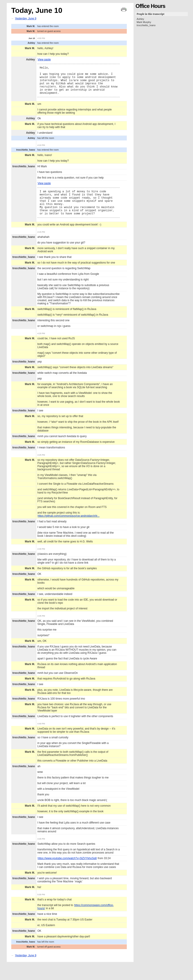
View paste (44, 60)
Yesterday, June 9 (26, 18)
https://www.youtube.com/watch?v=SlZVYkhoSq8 (67, 870)
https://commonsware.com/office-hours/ (76, 918)
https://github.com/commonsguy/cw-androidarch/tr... (69, 527)
